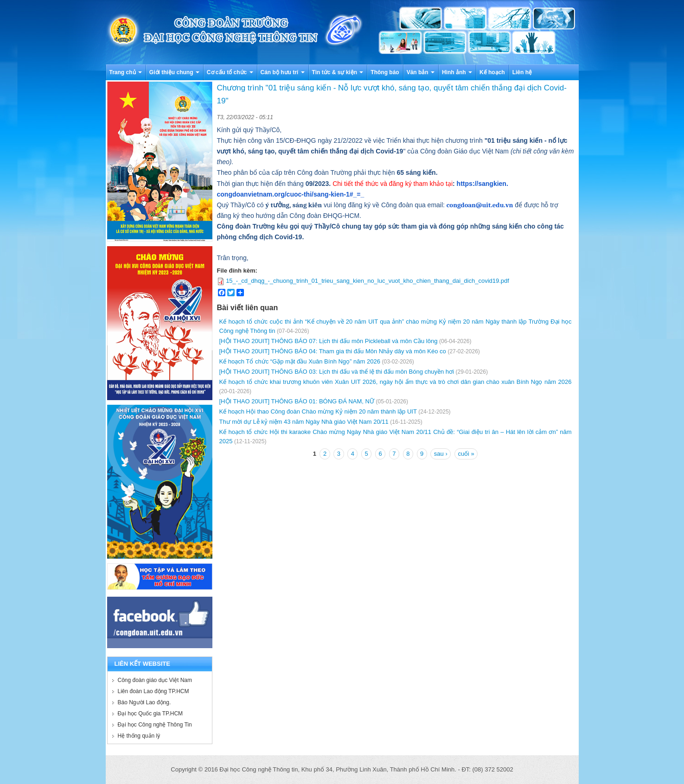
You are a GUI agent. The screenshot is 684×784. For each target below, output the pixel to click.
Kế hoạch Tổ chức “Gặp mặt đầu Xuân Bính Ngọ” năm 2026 (300, 361)
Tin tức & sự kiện (338, 72)
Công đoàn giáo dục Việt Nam (155, 680)
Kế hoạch (492, 72)
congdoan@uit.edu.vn (480, 205)
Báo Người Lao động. (144, 702)
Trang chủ (126, 72)
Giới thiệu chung (174, 72)
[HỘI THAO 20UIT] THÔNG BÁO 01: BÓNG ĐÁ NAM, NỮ (297, 401)
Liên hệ (522, 72)
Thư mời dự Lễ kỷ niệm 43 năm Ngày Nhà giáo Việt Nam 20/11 (304, 422)
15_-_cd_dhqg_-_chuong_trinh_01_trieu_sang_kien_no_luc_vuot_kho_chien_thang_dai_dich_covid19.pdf (368, 281)
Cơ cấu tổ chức (230, 72)
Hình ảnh (457, 72)
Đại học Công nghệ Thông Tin (155, 725)
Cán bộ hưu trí (283, 72)
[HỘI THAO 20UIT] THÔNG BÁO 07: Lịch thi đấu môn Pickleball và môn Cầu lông (329, 341)
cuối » (466, 454)
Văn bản (421, 72)
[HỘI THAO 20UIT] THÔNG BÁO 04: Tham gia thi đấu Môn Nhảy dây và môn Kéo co (333, 351)
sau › (441, 454)
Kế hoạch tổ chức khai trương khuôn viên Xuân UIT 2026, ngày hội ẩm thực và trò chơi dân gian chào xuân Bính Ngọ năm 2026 (396, 382)
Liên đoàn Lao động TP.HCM (153, 691)
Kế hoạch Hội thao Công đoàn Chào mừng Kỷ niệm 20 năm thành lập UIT (318, 411)
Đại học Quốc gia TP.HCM (150, 714)
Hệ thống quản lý (139, 736)
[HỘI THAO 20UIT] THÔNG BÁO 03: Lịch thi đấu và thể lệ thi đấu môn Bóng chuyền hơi (337, 372)
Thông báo (385, 72)
